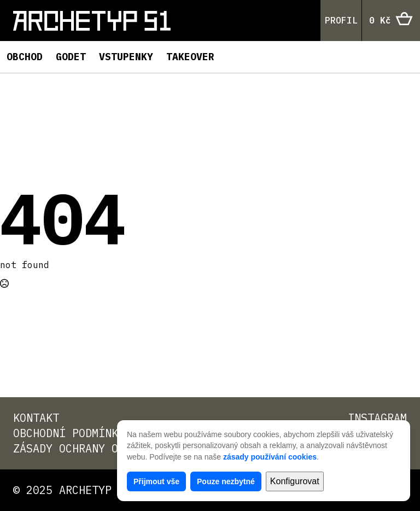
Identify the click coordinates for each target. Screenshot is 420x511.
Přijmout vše (156, 481)
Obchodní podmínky (69, 433)
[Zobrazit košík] (391, 21)
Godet (71, 57)
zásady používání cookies (270, 457)
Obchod (25, 57)
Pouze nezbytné (226, 481)
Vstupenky (126, 57)
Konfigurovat (295, 481)
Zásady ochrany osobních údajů (108, 448)
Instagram (377, 418)
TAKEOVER (190, 57)
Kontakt (36, 418)
